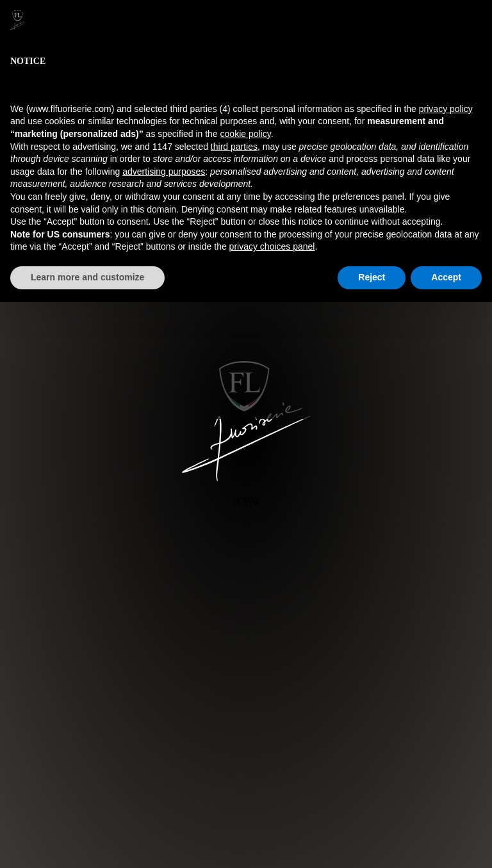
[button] (475, 20)
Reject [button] (372, 277)
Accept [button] (446, 277)
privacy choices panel (272, 246)
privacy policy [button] (446, 109)
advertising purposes (164, 172)
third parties (234, 147)
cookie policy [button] (246, 134)
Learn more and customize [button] (87, 277)
